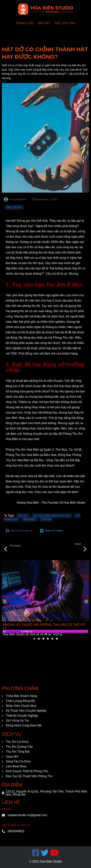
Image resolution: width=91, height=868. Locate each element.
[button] (34, 639)
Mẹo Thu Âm (14, 207)
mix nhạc (30, 519)
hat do (23, 516)
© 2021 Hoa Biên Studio (46, 861)
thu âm (46, 519)
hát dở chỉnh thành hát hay (52, 516)
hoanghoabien (13, 632)
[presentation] (5, 601)
